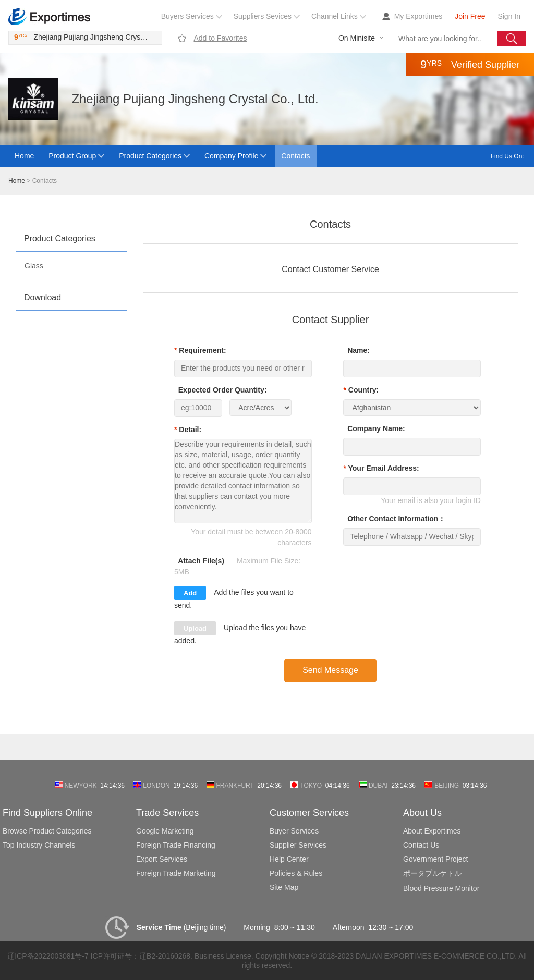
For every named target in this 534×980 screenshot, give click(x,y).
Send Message (330, 670)
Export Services (162, 859)
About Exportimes (432, 831)
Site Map (284, 887)
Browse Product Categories (47, 831)
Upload (195, 628)
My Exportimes (418, 16)
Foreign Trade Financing (176, 845)
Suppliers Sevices (263, 16)
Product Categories (150, 156)
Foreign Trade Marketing (176, 873)
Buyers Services (187, 16)
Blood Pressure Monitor (441, 888)
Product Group (72, 156)
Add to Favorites (220, 38)
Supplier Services (298, 845)
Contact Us (421, 845)
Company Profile (232, 156)
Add (190, 593)
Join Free (470, 16)
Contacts (295, 156)
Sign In (509, 16)
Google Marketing (165, 831)
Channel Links (335, 16)
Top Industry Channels (39, 845)
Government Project (436, 859)
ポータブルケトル (432, 873)
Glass (34, 266)
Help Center (289, 859)
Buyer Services (294, 831)
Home (24, 156)
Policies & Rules (296, 873)
